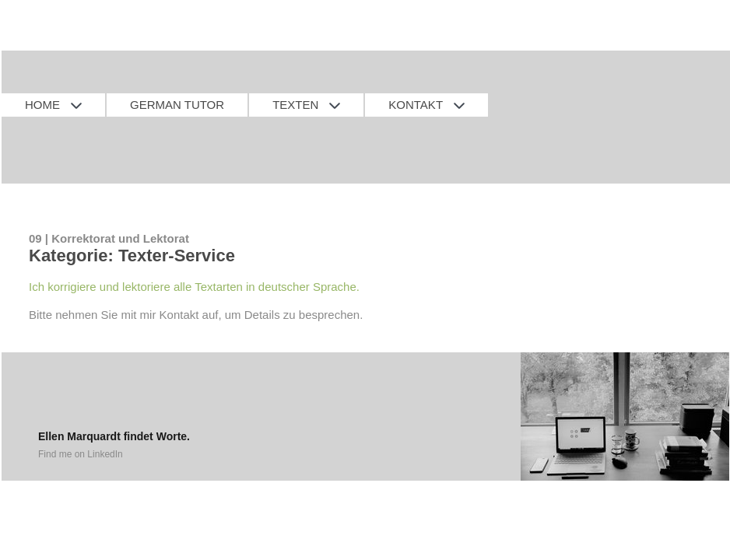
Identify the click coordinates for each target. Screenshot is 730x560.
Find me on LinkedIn (81, 454)
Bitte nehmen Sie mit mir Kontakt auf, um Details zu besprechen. (196, 315)
